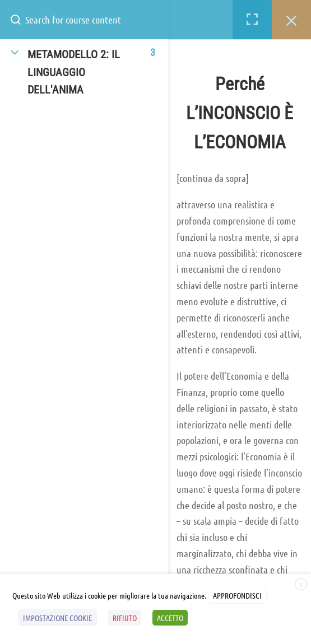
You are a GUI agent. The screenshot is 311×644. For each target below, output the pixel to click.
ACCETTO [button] (170, 618)
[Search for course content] (20, 20)
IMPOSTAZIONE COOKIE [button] (57, 618)
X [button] (301, 585)
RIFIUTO (125, 618)
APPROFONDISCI (237, 595)
